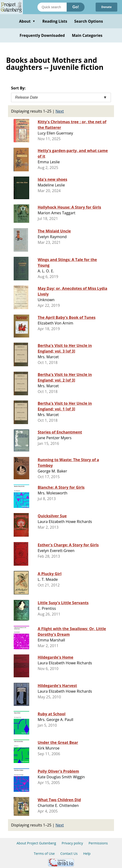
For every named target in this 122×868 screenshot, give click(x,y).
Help (87, 853)
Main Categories (87, 35)
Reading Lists (55, 21)
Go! (76, 7)
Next (60, 111)
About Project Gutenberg (36, 843)
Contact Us (69, 853)
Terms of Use (44, 853)
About (27, 21)
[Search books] (52, 7)
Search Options (89, 21)
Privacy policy (72, 843)
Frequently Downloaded (42, 35)
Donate (106, 7)
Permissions (98, 843)
